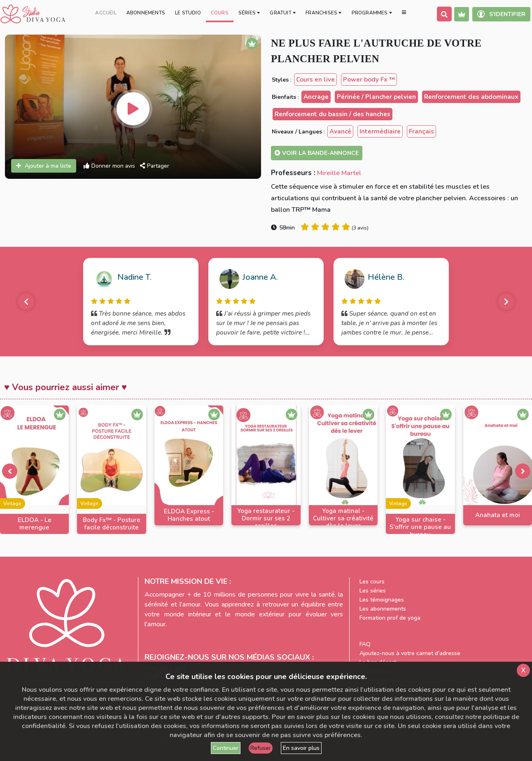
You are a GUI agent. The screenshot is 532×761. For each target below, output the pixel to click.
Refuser (261, 748)
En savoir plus (301, 748)
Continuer (226, 748)
